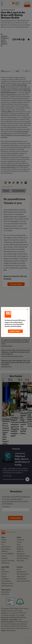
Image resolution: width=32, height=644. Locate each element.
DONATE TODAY (15, 331)
